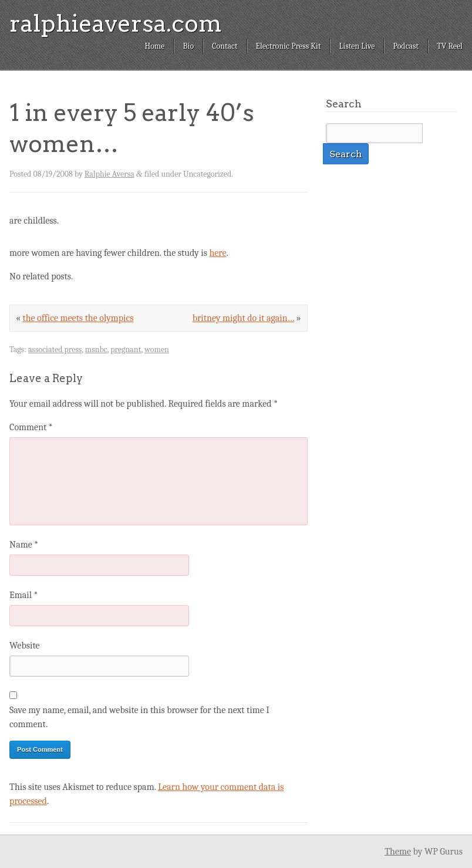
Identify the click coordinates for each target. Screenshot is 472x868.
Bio (188, 46)
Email (23, 595)
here (218, 253)
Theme (398, 852)
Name (24, 545)
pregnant (126, 349)
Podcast (406, 46)
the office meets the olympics (78, 318)
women (157, 349)
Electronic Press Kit (289, 46)
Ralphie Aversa (109, 174)
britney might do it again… (243, 318)
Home (154, 46)
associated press (55, 349)
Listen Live (357, 46)
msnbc (96, 349)
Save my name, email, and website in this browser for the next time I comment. (139, 717)
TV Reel (450, 46)
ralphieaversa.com (116, 23)
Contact (225, 46)
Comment (31, 427)
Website (24, 646)
